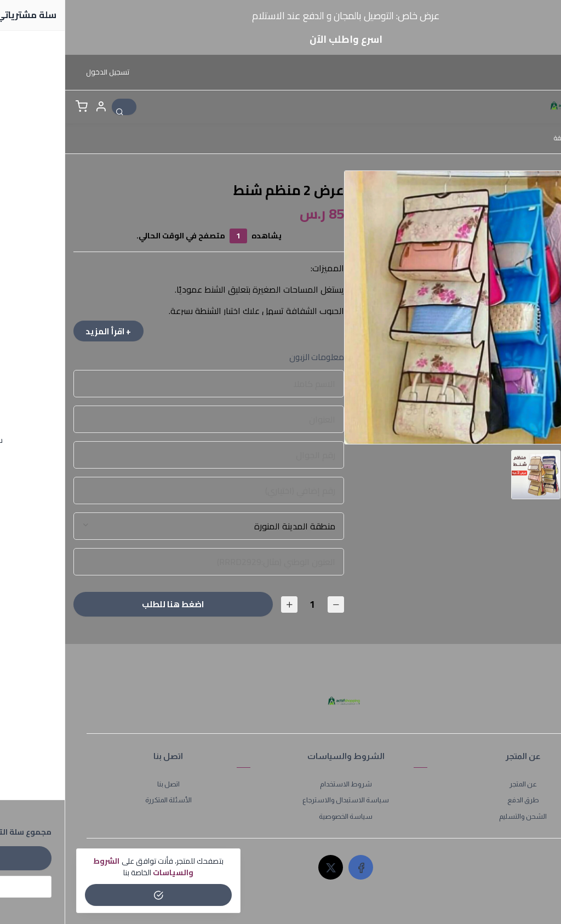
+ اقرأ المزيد (46, 332)
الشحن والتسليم (458, 818)
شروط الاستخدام (281, 786)
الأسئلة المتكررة (103, 802)
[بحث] (62, 107)
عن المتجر (458, 786)
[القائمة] (537, 107)
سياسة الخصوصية (280, 818)
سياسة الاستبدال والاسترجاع (280, 802)
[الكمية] (246, 606)
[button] (36, 107)
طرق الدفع (458, 802)
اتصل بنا (103, 786)
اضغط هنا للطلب (107, 606)
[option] (416, 307)
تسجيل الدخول (42, 72)
